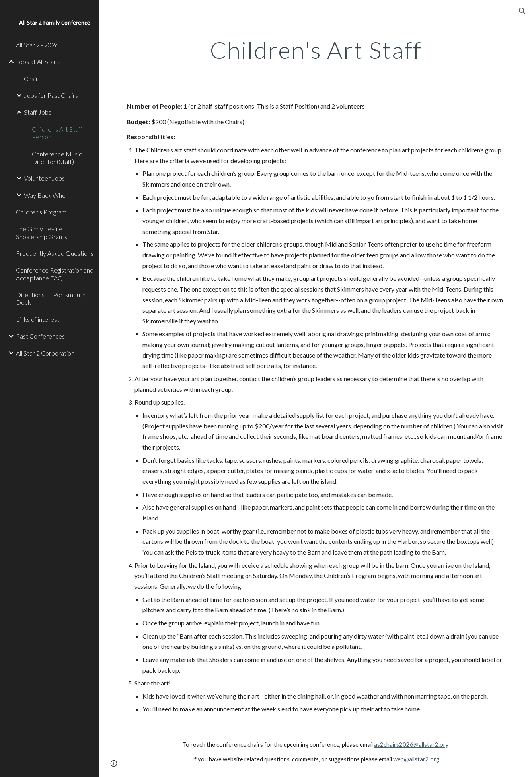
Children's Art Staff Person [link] (57, 133)
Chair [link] (31, 79)
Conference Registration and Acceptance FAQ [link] (55, 274)
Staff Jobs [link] (38, 112)
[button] (522, 11)
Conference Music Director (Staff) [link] (57, 158)
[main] (316, 50)
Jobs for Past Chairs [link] (51, 95)
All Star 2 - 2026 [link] (37, 45)
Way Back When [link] (46, 195)
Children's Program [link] (41, 212)
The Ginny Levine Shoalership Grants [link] (42, 232)
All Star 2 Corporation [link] (45, 353)
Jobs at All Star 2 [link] (38, 61)
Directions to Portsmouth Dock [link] (51, 298)
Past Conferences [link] (40, 336)
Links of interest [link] (38, 319)
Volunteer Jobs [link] (44, 178)
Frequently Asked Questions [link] (55, 253)
